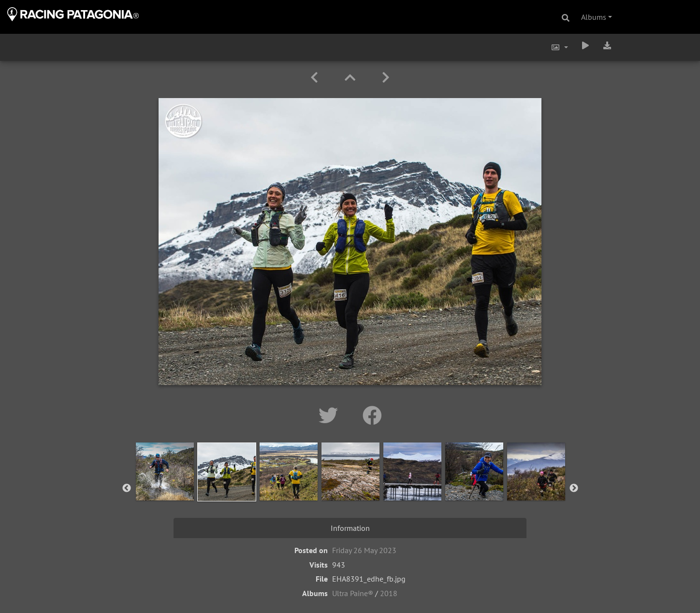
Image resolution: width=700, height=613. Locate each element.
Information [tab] (350, 528)
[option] (165, 486)
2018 (389, 593)
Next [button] (574, 488)
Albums (594, 17)
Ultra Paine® (353, 593)
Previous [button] (127, 488)
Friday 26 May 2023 (364, 550)
